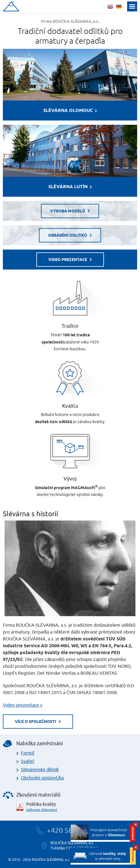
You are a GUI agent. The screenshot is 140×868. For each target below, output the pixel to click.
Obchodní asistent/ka (42, 778)
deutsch (119, 7)
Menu (132, 6)
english (110, 7)
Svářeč (28, 761)
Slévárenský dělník (40, 770)
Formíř (28, 753)
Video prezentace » (23, 705)
